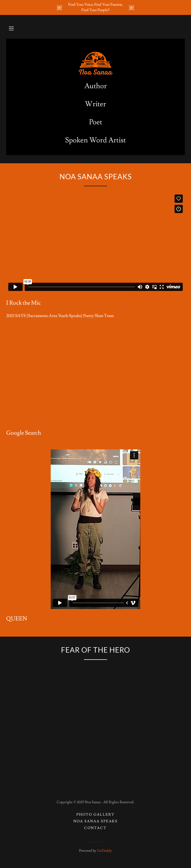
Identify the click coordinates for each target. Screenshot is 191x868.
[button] (11, 28)
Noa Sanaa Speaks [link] (95, 821)
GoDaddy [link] (105, 851)
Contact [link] (95, 828)
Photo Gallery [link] (95, 815)
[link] (95, 63)
